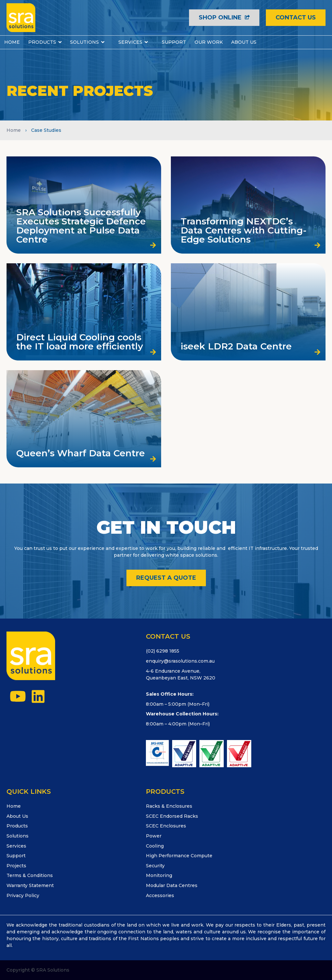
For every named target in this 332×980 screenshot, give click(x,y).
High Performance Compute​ (179, 856)
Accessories (160, 895)
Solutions (18, 836)
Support (16, 856)
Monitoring (159, 875)
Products (17, 826)
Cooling (155, 846)
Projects (16, 866)
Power (154, 836)
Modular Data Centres (172, 885)
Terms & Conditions (30, 875)
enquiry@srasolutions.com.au (180, 661)
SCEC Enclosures (166, 826)
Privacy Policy (23, 895)
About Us (17, 816)
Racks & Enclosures (169, 806)
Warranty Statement (30, 885)
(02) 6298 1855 (163, 651)
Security (155, 866)
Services (16, 846)
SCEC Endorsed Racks (172, 816)
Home (14, 130)
